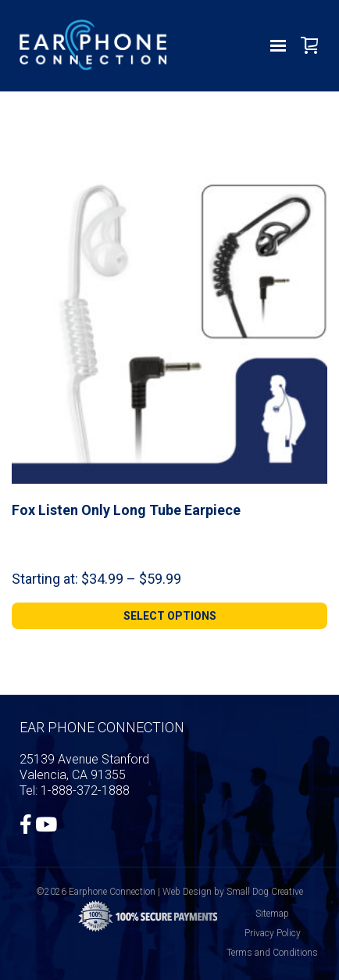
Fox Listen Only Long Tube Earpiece (126, 510)
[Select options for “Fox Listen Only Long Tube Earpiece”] (169, 616)
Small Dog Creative (265, 892)
